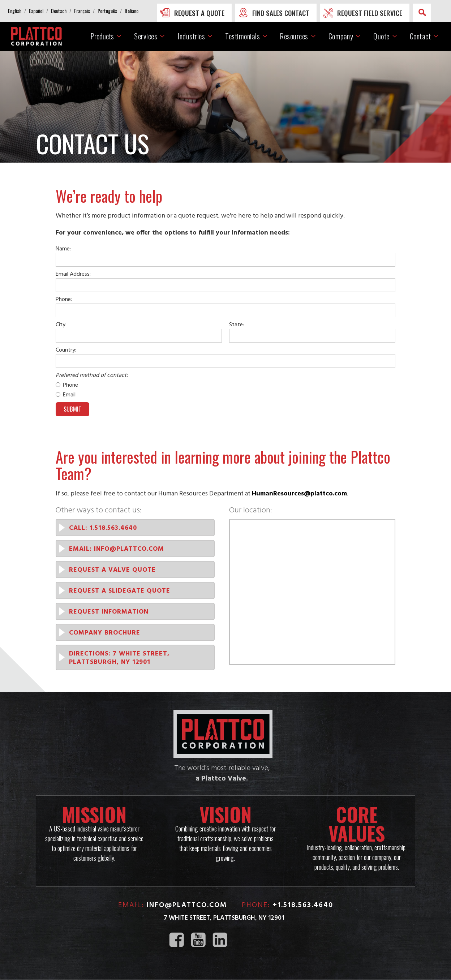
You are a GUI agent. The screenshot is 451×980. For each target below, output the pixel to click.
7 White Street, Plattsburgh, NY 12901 (224, 918)
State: (237, 325)
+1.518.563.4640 (303, 906)
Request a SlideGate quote (120, 591)
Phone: (64, 300)
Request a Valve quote (112, 570)
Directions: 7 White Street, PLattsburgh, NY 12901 (119, 658)
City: (61, 325)
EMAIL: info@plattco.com (117, 549)
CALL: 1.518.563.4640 (103, 528)
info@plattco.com (187, 906)
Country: (66, 350)
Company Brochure (105, 633)
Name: (63, 249)
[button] (15, 11)
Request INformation (109, 612)
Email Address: (73, 274)
